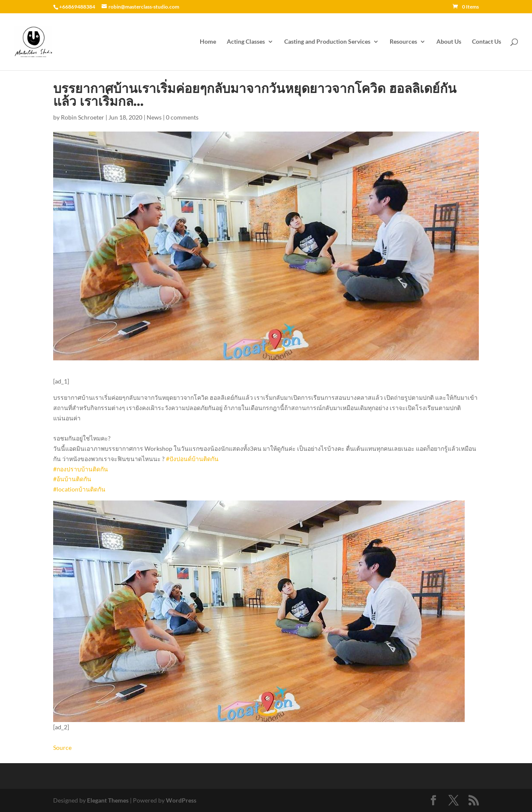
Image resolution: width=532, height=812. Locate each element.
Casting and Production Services (327, 42)
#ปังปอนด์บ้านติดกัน (192, 459)
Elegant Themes (108, 800)
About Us (449, 42)
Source (62, 748)
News (154, 117)
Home (208, 42)
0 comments (182, 117)
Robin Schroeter (83, 117)
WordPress (181, 800)
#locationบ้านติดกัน (79, 489)
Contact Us (487, 42)
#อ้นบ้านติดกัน (72, 479)
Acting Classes (246, 42)
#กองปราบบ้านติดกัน (81, 469)
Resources (403, 42)
